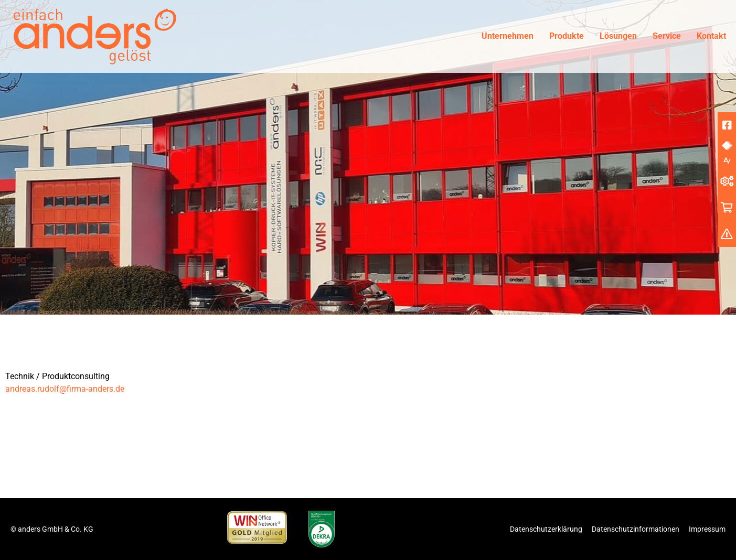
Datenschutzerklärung (546, 529)
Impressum (707, 529)
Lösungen (618, 36)
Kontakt (711, 36)
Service (667, 36)
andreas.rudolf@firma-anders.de (65, 389)
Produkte (567, 36)
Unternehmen (508, 36)
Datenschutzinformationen (636, 529)
